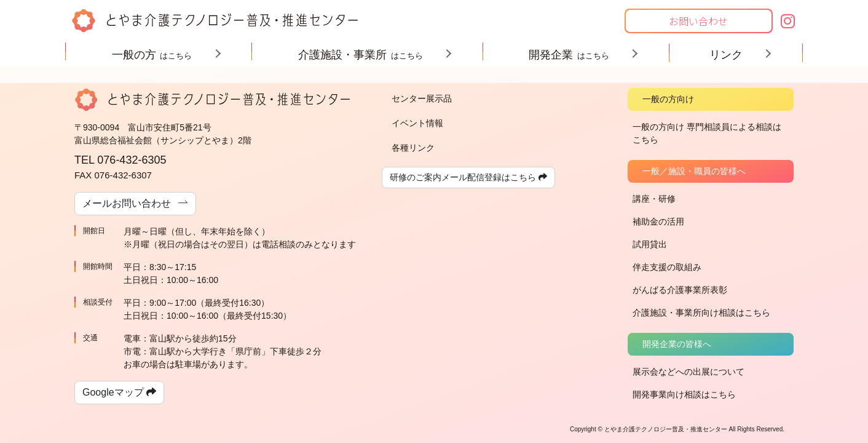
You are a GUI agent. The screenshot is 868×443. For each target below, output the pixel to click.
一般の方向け (668, 99)
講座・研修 (654, 199)
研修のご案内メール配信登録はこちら (468, 177)
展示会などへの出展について (688, 372)
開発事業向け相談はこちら (684, 394)
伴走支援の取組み (667, 267)
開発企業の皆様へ (677, 344)
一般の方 (162, 55)
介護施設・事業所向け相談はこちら (701, 313)
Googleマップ (119, 392)
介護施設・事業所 (370, 55)
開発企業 (579, 55)
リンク (736, 55)
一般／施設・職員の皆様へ (694, 171)
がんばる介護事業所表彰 (680, 290)
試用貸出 (650, 244)
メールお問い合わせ (135, 203)
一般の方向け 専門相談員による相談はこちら (707, 133)
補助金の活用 (658, 221)
